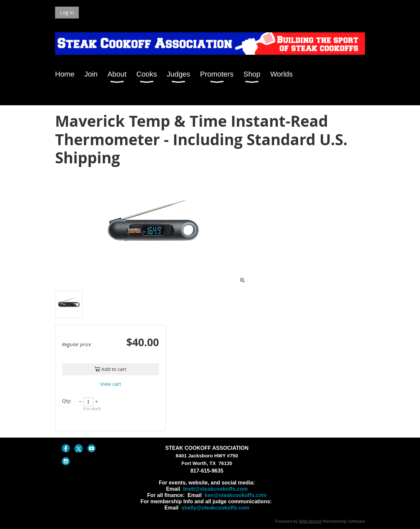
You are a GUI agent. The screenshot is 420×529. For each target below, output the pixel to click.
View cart (111, 384)
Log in (67, 12)
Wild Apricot (310, 521)
